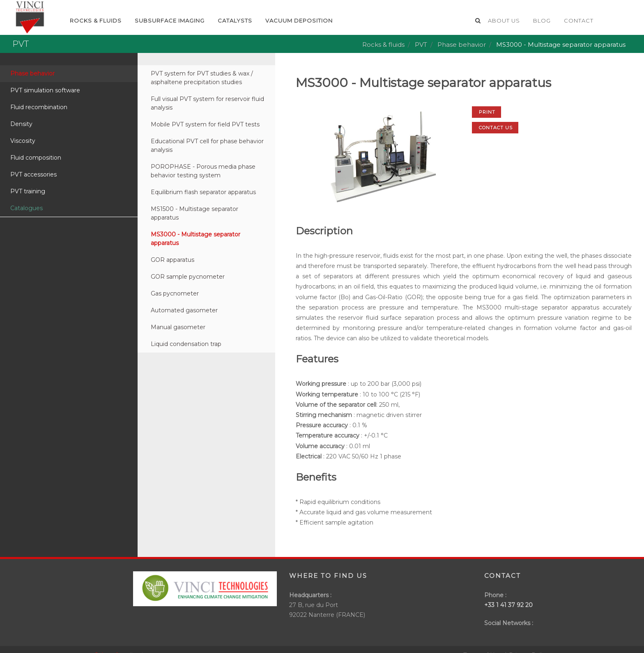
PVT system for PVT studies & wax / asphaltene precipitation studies (202, 78)
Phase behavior (462, 45)
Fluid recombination (39, 107)
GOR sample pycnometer (188, 277)
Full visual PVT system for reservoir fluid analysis (207, 103)
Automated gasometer (184, 310)
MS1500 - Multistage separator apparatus (194, 213)
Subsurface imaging (170, 21)
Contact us (496, 128)
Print (487, 112)
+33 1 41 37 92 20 (508, 605)
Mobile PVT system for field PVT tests (205, 124)
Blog (542, 21)
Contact (579, 21)
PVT (421, 45)
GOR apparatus (172, 260)
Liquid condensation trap (186, 344)
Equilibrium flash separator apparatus (203, 192)
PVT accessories (33, 174)
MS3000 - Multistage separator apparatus (195, 239)
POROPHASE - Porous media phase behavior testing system (203, 171)
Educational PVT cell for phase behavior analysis (207, 145)
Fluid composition (36, 158)
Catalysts (235, 21)
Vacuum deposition (299, 21)
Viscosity (23, 141)
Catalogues (26, 208)
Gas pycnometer (175, 293)
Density (21, 124)
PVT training (28, 191)
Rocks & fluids (383, 45)
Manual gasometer (178, 327)
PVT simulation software (45, 90)
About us (504, 21)
